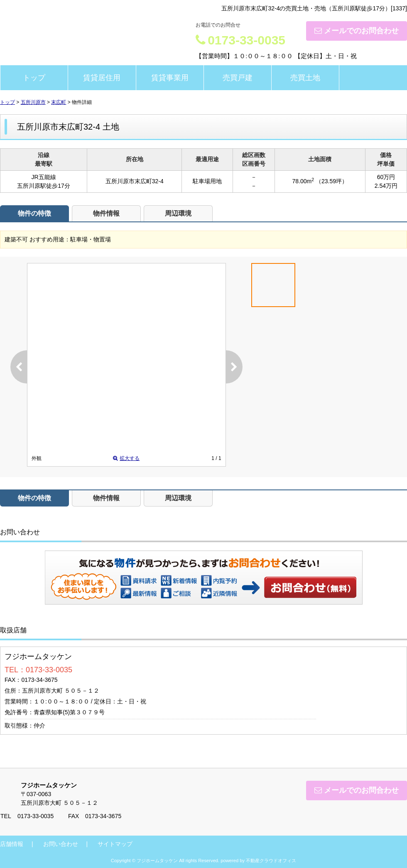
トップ (34, 78)
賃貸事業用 (170, 78)
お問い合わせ (311, 587)
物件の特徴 (34, 213)
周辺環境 (178, 213)
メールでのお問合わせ (357, 31)
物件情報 (106, 213)
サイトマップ (115, 844)
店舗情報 (12, 844)
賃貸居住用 (102, 78)
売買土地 (305, 78)
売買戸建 (238, 78)
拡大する (126, 458)
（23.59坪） (332, 181)
